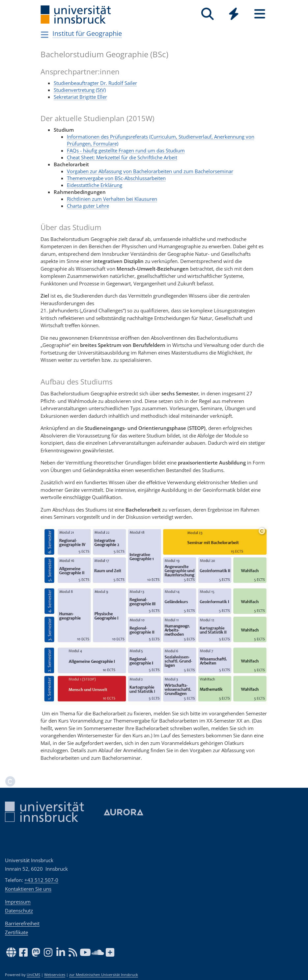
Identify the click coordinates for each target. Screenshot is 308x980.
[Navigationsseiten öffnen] (45, 35)
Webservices (55, 975)
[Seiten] (260, 14)
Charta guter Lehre (88, 206)
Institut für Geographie (87, 33)
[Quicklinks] (234, 14)
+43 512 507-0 (41, 880)
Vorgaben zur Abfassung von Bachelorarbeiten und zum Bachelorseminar (150, 171)
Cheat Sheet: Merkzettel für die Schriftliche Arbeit (122, 157)
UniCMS (33, 975)
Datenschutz (19, 911)
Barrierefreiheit (22, 923)
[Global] (234, 15)
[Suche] (208, 14)
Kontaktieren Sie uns (28, 889)
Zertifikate (16, 932)
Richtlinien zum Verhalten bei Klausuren (112, 199)
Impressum (18, 902)
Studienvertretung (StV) (80, 90)
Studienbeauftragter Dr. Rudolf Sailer (95, 83)
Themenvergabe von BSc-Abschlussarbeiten (116, 178)
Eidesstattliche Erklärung (95, 185)
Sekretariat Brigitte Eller (80, 97)
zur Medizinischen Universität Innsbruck (104, 975)
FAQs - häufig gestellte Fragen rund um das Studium (126, 150)
